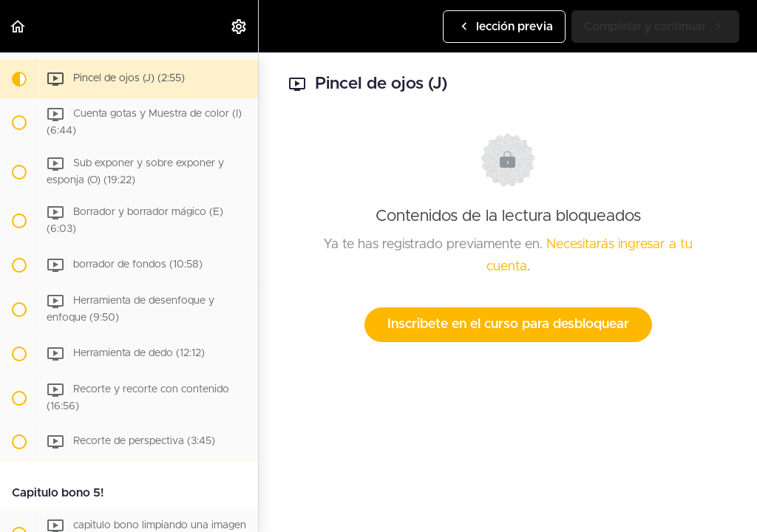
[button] (18, 26)
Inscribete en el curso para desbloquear (508, 324)
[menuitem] (240, 26)
